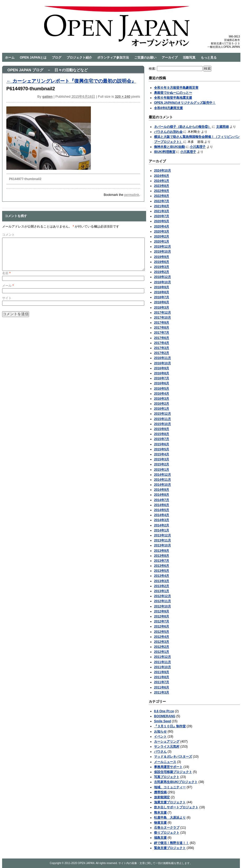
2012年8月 (162, 616)
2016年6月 (162, 383)
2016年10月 (162, 363)
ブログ (57, 58)
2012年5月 (162, 632)
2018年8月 (162, 292)
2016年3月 (162, 399)
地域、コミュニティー (170, 787)
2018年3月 (162, 308)
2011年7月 (162, 682)
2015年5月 (162, 449)
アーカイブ (170, 58)
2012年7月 (162, 621)
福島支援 (160, 838)
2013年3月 (162, 581)
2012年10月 (162, 606)
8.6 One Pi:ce (164, 711)
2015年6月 (162, 444)
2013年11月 (162, 540)
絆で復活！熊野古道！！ (171, 843)
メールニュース (165, 762)
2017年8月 (162, 328)
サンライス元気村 (167, 747)
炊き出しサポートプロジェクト (176, 807)
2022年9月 (162, 191)
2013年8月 (162, 556)
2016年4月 (162, 394)
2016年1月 (162, 409)
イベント (160, 737)
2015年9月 (162, 429)
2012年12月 (162, 596)
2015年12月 (162, 414)
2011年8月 (162, 677)
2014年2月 (162, 525)
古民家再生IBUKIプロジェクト (176, 782)
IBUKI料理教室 (165, 152)
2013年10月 (162, 545)
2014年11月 (162, 480)
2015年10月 (162, 424)
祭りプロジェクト (167, 833)
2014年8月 (162, 495)
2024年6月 (162, 176)
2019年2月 (162, 272)
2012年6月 (162, 626)
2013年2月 (162, 586)
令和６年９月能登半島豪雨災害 (176, 88)
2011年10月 (162, 667)
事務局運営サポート (168, 767)
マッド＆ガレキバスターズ (173, 757)
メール (8, 292)
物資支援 (160, 823)
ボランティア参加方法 (113, 58)
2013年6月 (162, 566)
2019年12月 (162, 247)
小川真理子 (198, 147)
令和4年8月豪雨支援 (168, 108)
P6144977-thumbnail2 (25, 179)
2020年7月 (162, 216)
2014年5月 (162, 510)
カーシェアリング (167, 742)
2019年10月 (162, 252)
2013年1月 (162, 591)
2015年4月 (162, 454)
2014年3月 (162, 520)
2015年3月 (162, 459)
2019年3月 (162, 267)
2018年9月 (162, 287)
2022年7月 (162, 201)
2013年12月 (162, 535)
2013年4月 (162, 576)
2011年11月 (162, 662)
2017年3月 (162, 348)
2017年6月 (162, 338)
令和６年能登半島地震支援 (173, 98)
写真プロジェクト (167, 777)
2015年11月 (162, 419)
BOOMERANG (165, 716)
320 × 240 (123, 96)
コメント (8, 235)
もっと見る (209, 58)
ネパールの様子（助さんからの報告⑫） (183, 127)
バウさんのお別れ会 (168, 132)
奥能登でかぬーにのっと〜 (173, 93)
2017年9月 (162, 323)
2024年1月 (162, 181)
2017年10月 (162, 318)
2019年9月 (162, 257)
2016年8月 (162, 373)
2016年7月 (162, 378)
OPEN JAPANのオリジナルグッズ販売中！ (185, 103)
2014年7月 (162, 500)
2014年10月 (162, 485)
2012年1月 (162, 652)
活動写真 (189, 58)
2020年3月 (162, 232)
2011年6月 (162, 687)
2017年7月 (162, 333)
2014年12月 (162, 475)
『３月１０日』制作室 (170, 726)
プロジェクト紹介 (79, 58)
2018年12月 (162, 277)
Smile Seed (162, 721)
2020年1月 (162, 242)
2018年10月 (162, 282)
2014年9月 (162, 490)
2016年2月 (162, 404)
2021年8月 (162, 206)
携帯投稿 (160, 792)
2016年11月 (162, 358)
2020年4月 (162, 227)
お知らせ (160, 732)
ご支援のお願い (145, 58)
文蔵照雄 (222, 127)
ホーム (10, 58)
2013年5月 (162, 571)
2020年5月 (162, 221)
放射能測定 (162, 797)
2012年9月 (162, 611)
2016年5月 (162, 389)
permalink (132, 195)
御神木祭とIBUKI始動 (169, 147)
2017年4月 (162, 343)
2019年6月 (162, 262)
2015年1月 (162, 470)
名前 (6, 280)
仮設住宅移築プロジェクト (173, 772)
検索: (152, 69)
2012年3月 (162, 642)
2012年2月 (162, 647)
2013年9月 (162, 551)
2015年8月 (162, 434)
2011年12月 (162, 657)
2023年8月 (162, 186)
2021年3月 (162, 211)
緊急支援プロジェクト (170, 848)
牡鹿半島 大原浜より (170, 818)
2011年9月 (162, 672)
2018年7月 (162, 297)
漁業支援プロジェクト (170, 802)
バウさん (160, 752)
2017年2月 (162, 353)
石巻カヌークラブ (167, 828)
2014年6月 (162, 505)
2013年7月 (162, 561)
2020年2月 (162, 237)
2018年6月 (162, 302)
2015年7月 (162, 439)
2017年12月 (162, 313)
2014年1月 (162, 530)
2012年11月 (162, 601)
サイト (7, 304)
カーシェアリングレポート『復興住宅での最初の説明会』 (71, 81)
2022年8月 (162, 196)
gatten (47, 96)
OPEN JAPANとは (33, 58)
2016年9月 (162, 368)
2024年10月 (162, 171)
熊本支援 (160, 813)
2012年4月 (162, 637)
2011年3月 (162, 692)
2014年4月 (162, 515)
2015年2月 (162, 464)
